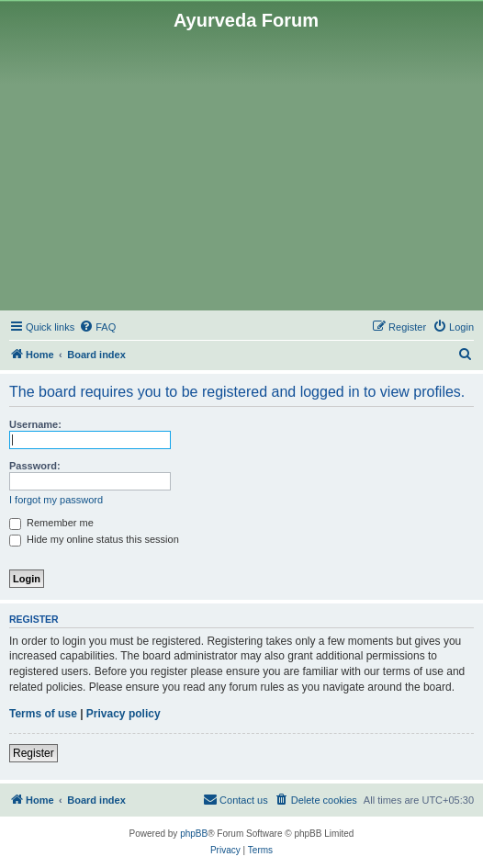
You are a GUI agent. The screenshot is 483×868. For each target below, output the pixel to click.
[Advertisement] (241, 169)
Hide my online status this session (94, 539)
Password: (35, 466)
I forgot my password (56, 500)
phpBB (194, 834)
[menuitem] (97, 327)
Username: (35, 424)
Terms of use (43, 714)
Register (34, 753)
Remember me (51, 523)
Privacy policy (124, 714)
